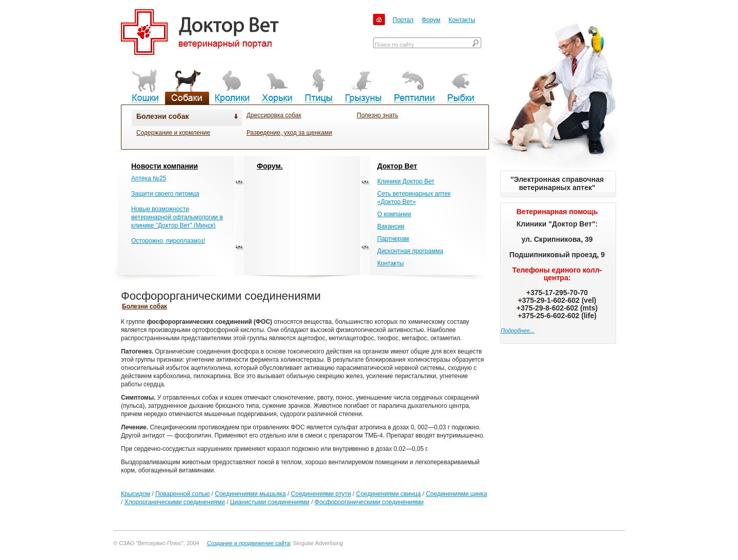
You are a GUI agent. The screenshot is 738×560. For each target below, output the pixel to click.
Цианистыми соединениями (270, 502)
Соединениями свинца (388, 494)
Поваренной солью (182, 494)
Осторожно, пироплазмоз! (168, 241)
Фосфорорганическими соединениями (369, 502)
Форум (431, 20)
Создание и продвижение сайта (249, 543)
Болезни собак (162, 116)
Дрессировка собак (274, 115)
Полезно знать (377, 115)
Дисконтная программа (410, 251)
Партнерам (393, 239)
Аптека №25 (149, 178)
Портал (403, 20)
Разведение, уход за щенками (289, 133)
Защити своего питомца (165, 194)
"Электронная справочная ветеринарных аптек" (557, 183)
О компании (394, 214)
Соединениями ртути (321, 494)
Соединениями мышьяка (250, 494)
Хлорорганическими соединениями (175, 502)
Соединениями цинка (456, 494)
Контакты (462, 20)
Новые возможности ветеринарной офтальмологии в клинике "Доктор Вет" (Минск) (177, 217)
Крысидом (136, 494)
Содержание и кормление (173, 133)
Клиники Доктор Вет (406, 181)
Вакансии (391, 226)
